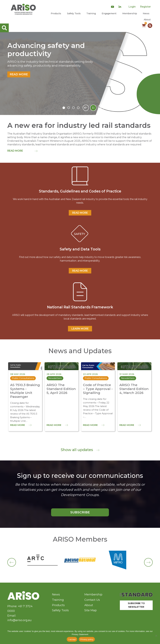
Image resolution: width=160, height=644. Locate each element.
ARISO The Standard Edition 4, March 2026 (134, 389)
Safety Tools (74, 13)
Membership (130, 13)
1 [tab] (64, 108)
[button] (150, 26)
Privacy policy (87, 639)
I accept (72, 639)
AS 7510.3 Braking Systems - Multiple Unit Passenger (25, 391)
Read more (19, 74)
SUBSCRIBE (80, 512)
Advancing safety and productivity (46, 50)
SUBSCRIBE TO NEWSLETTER (136, 605)
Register (145, 7)
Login (132, 7)
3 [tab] (73, 108)
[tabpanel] (80, 73)
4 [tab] (78, 108)
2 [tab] (69, 108)
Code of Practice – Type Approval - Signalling (98, 389)
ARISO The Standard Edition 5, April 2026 (61, 389)
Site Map (91, 610)
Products (56, 13)
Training (91, 13)
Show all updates (80, 450)
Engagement (109, 13)
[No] (156, 636)
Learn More (80, 329)
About (147, 20)
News (146, 13)
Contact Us (92, 600)
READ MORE (80, 213)
